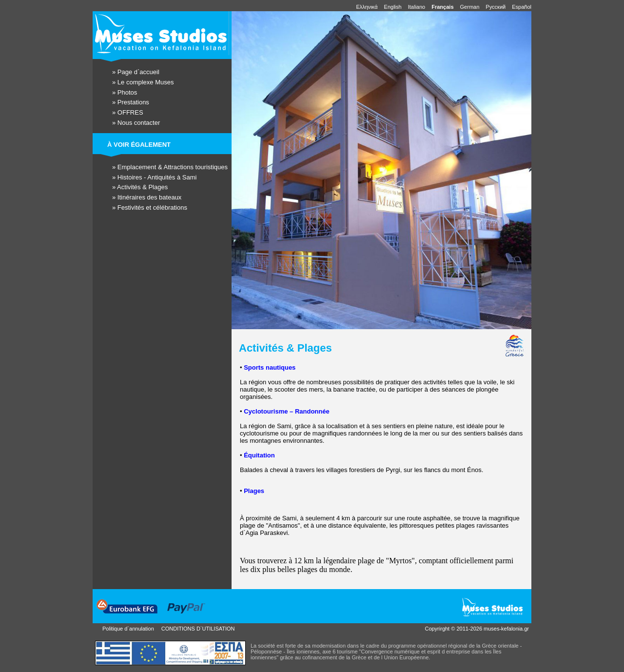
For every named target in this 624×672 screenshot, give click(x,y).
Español (522, 7)
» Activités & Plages (140, 187)
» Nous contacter (136, 123)
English (394, 7)
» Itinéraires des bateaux (147, 197)
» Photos (125, 92)
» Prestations (131, 102)
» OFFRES (128, 112)
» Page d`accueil (136, 72)
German (471, 7)
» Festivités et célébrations (150, 208)
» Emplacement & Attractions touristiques (170, 167)
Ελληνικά (367, 7)
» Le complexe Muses (143, 82)
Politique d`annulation (128, 629)
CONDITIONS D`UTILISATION (198, 629)
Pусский (496, 7)
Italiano (418, 7)
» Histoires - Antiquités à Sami (154, 177)
